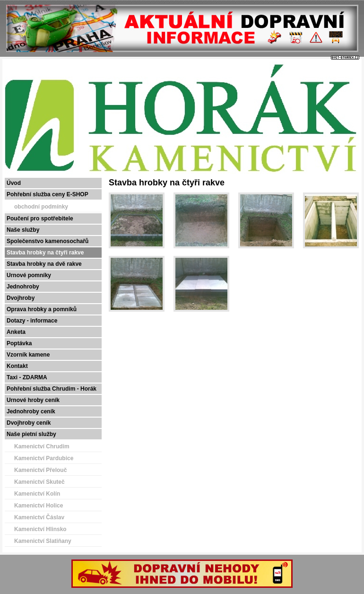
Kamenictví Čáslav (39, 517)
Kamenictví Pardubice (44, 458)
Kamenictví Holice (39, 506)
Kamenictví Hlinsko (40, 529)
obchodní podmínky (41, 207)
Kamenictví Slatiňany (43, 541)
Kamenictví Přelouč (40, 470)
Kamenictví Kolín (37, 494)
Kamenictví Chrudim (42, 446)
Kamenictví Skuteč (39, 482)
